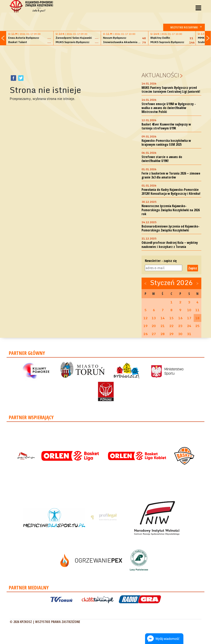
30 (180, 334)
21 (163, 326)
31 (189, 334)
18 (197, 318)
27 (154, 334)
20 (154, 326)
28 (163, 334)
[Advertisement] (105, 58)
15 (171, 318)
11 (197, 310)
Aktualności (160, 75)
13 (154, 318)
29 (171, 334)
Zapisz (193, 268)
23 (180, 326)
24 (189, 326)
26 (145, 334)
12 (145, 318)
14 (163, 318)
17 (189, 318)
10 (189, 310)
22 (171, 326)
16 (180, 318)
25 (197, 326)
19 (145, 326)
